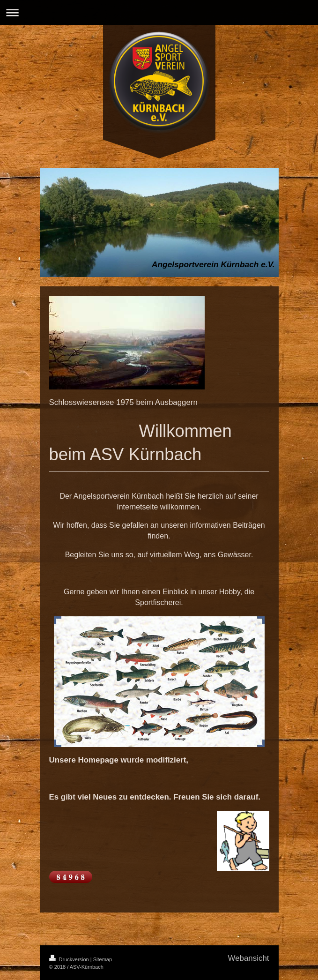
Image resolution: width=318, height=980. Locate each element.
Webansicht (249, 958)
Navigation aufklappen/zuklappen (159, 12)
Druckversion (70, 959)
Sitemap (103, 959)
